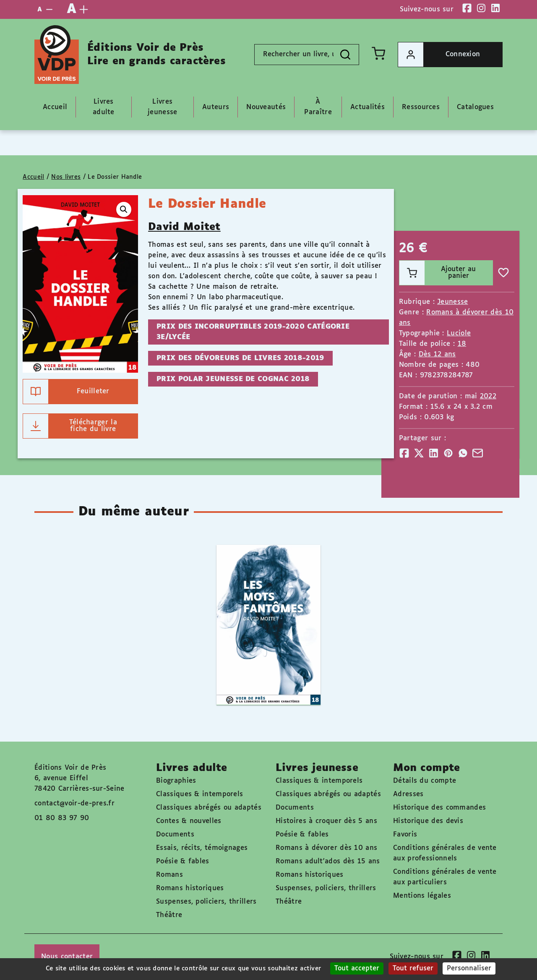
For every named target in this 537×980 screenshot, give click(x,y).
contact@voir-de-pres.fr (74, 804)
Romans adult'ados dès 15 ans (328, 861)
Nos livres (66, 177)
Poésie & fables (183, 861)
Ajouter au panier (438, 273)
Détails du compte (425, 781)
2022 (488, 396)
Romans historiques (190, 888)
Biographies (176, 781)
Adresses (408, 794)
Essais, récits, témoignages (202, 848)
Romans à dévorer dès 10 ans (326, 848)
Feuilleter (66, 392)
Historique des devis (428, 821)
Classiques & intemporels (199, 794)
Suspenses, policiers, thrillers (206, 902)
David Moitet (184, 227)
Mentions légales (422, 896)
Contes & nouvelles (189, 821)
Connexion (439, 55)
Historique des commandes (439, 808)
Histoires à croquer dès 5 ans (326, 821)
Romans (169, 875)
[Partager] (404, 453)
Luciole (459, 333)
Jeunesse (452, 302)
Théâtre (169, 915)
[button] (124, 209)
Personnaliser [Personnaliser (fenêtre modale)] (469, 968)
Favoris (405, 835)
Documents (175, 835)
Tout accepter (357, 968)
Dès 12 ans (437, 354)
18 (462, 344)
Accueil (33, 177)
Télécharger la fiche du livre (70, 426)
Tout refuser (413, 968)
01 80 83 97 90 (62, 818)
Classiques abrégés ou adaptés (209, 808)
